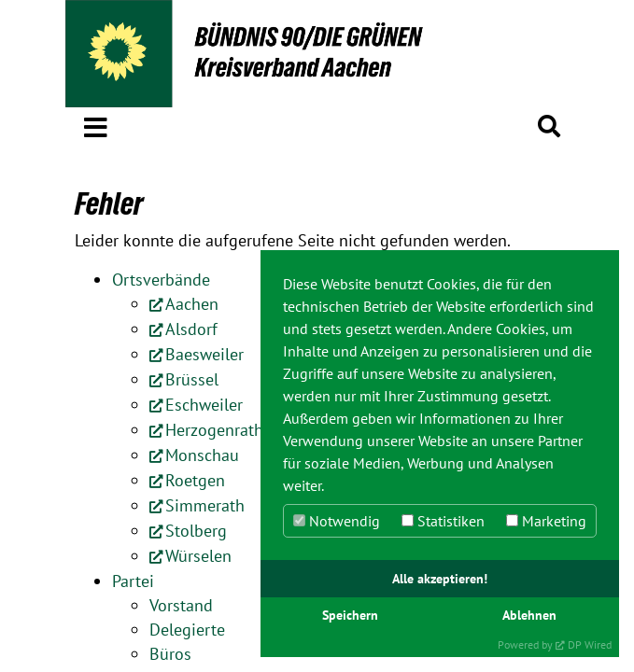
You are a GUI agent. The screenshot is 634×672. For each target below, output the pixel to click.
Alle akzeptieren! (440, 578)
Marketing (546, 521)
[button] (96, 124)
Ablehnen (529, 615)
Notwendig (337, 521)
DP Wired (590, 644)
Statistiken (443, 521)
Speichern (350, 615)
